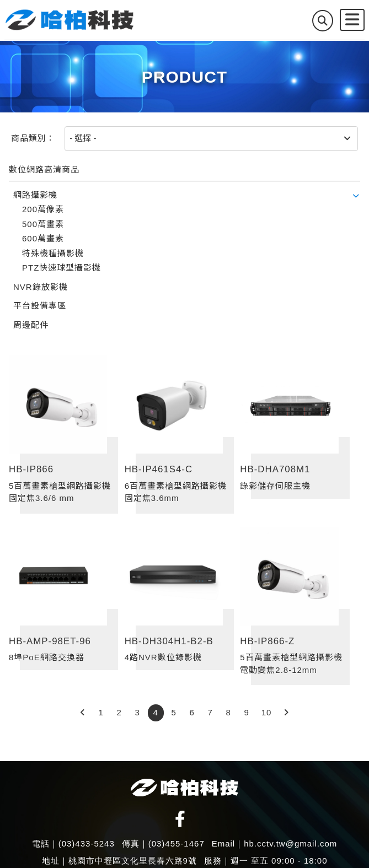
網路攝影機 (35, 195)
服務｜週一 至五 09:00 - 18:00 (266, 861)
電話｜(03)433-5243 (73, 843)
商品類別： (33, 138)
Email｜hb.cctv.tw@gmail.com (275, 843)
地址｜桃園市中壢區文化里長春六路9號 (119, 861)
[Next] (286, 713)
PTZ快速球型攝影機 (62, 268)
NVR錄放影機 (41, 287)
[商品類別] (211, 139)
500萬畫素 (43, 224)
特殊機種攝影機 (53, 253)
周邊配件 (31, 325)
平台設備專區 (40, 306)
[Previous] (83, 713)
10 (267, 712)
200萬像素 (43, 209)
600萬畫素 (43, 238)
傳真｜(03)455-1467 (163, 843)
